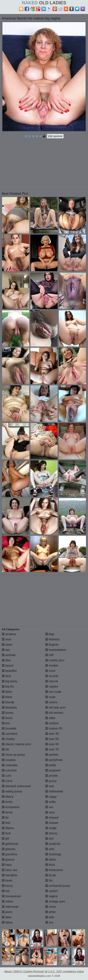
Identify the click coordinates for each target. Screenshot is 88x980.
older (50, 718)
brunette (9, 728)
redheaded (54, 791)
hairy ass (10, 870)
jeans (7, 912)
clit (5, 749)
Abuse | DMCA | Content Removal (24, 971)
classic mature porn (16, 744)
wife (50, 917)
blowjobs (9, 707)
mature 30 (54, 728)
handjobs (10, 875)
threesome (54, 870)
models (52, 666)
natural (52, 681)
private (51, 776)
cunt (6, 776)
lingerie (52, 645)
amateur (9, 634)
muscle (52, 676)
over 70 (52, 749)
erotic (7, 802)
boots (7, 718)
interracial (10, 907)
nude (50, 697)
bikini (7, 692)
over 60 (52, 744)
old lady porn (56, 707)
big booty (10, 681)
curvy (7, 781)
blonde (8, 702)
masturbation (56, 650)
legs (50, 634)
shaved (52, 818)
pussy (51, 781)
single (51, 828)
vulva (51, 907)
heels (7, 880)
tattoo (51, 860)
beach (8, 666)
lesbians (52, 639)
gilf (5, 839)
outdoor (52, 723)
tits (49, 880)
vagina (51, 896)
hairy (7, 865)
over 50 (52, 739)
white (51, 912)
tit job (51, 875)
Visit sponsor (55, 136)
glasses (9, 849)
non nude (53, 692)
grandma (10, 854)
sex (49, 807)
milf (49, 655)
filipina (8, 828)
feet (6, 823)
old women (54, 713)
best (6, 676)
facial (7, 812)
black (7, 697)
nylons (51, 702)
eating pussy (12, 791)
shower (52, 823)
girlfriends (10, 844)
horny (7, 886)
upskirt (51, 891)
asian (7, 645)
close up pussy (13, 755)
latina (7, 922)
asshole (9, 655)
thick (50, 865)
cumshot (9, 770)
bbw (6, 660)
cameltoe (10, 734)
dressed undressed (16, 786)
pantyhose (54, 760)
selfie (51, 802)
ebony (8, 797)
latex (7, 917)
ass (6, 650)
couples (9, 760)
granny (8, 860)
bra (6, 723)
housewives (11, 896)
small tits (53, 844)
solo (50, 849)
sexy (50, 812)
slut (49, 839)
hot (6, 891)
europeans (11, 807)
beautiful (9, 671)
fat (5, 818)
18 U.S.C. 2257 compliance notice (64, 971)
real (49, 786)
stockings (53, 854)
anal (6, 639)
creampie (10, 765)
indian (8, 901)
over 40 (52, 734)
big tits (8, 687)
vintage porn (55, 901)
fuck (6, 833)
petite (51, 765)
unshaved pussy (58, 886)
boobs (8, 713)
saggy (51, 797)
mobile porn (55, 660)
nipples (52, 687)
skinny (51, 833)
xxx (49, 922)
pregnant (53, 770)
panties (52, 755)
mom (50, 671)
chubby (8, 739)
